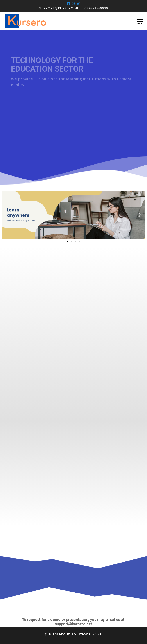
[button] (68, 242)
